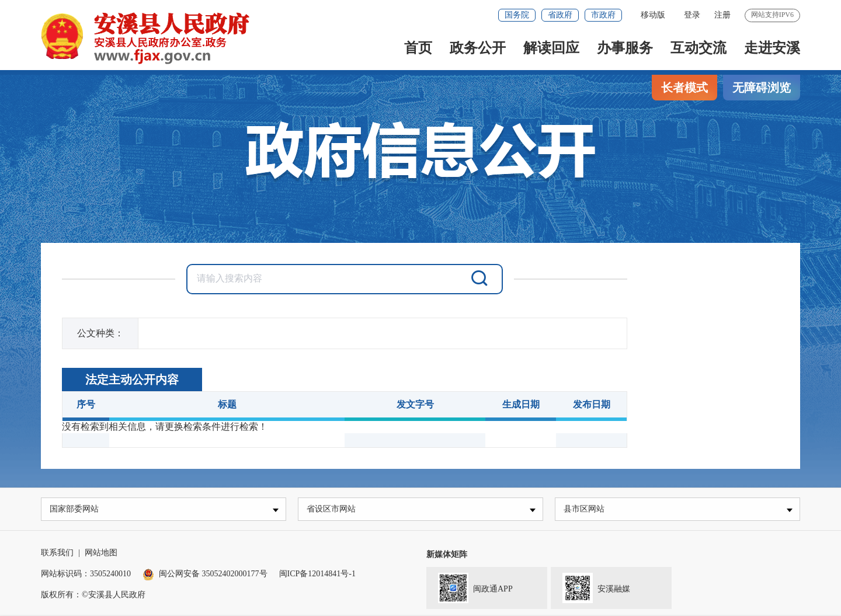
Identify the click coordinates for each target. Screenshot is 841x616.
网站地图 (101, 554)
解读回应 (551, 48)
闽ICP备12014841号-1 (317, 575)
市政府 (603, 15)
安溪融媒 (590, 588)
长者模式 (684, 88)
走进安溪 (772, 48)
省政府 (560, 15)
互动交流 (698, 48)
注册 (722, 15)
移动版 (653, 15)
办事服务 (625, 48)
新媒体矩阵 (447, 556)
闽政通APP (470, 588)
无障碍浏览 (762, 88)
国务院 (517, 15)
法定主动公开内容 (132, 380)
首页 (418, 48)
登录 (692, 15)
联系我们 (57, 554)
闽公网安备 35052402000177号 (205, 575)
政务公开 (478, 48)
